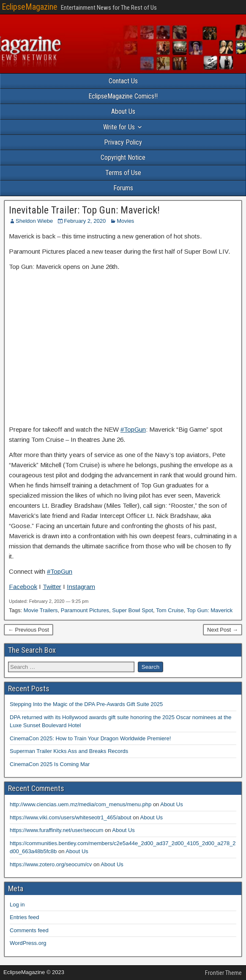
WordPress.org (28, 943)
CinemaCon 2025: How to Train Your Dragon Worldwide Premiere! (90, 738)
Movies (125, 221)
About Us (123, 111)
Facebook (23, 587)
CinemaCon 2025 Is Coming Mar (50, 764)
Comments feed (29, 930)
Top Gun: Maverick (210, 610)
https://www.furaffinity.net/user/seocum (56, 830)
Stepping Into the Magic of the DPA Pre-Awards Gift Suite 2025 (86, 704)
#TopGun (133, 429)
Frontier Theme (223, 973)
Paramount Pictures (85, 610)
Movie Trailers (41, 610)
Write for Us (119, 127)
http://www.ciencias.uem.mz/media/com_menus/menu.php (81, 804)
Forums (123, 188)
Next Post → (223, 630)
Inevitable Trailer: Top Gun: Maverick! (84, 210)
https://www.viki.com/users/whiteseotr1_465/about (71, 817)
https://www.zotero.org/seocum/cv (51, 864)
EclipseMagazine (30, 7)
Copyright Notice (123, 157)
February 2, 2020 (85, 221)
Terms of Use (123, 173)
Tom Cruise (170, 610)
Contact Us (123, 81)
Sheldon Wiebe (34, 221)
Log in (17, 905)
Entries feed (24, 917)
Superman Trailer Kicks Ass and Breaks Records (69, 751)
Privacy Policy (123, 142)
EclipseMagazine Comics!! (123, 96)
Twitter (52, 587)
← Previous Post (29, 630)
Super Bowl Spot (133, 610)
